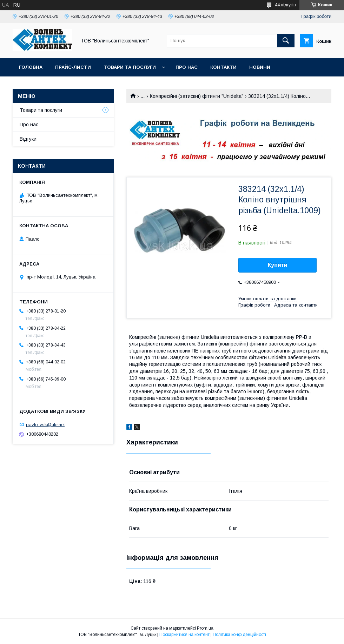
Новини (260, 67)
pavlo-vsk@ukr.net (45, 424)
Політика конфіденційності (239, 635)
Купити (278, 265)
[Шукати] (286, 41)
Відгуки (28, 139)
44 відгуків (285, 5)
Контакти (223, 67)
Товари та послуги (130, 67)
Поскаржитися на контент (184, 635)
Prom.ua (205, 628)
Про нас (187, 67)
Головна (31, 67)
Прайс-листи (73, 67)
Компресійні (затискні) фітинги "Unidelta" (197, 96)
